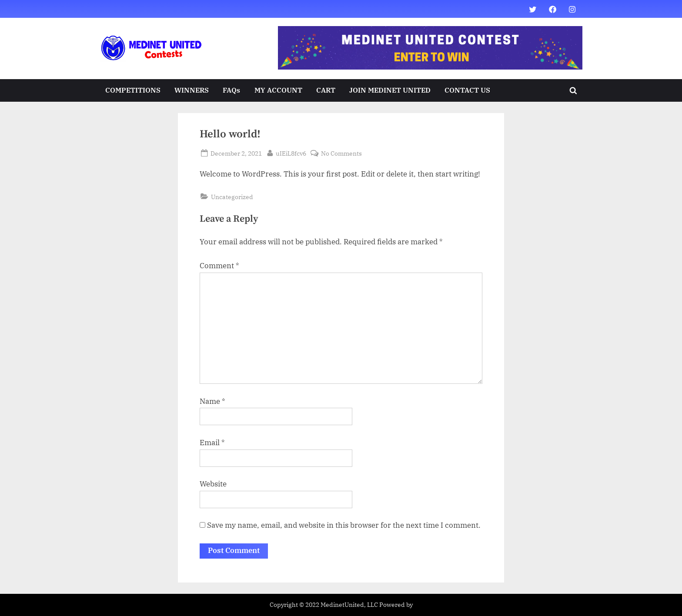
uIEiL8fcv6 (291, 153)
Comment (219, 266)
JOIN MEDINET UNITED (390, 90)
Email (212, 443)
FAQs (231, 90)
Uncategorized (232, 197)
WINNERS (192, 90)
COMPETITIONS (133, 90)
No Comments (341, 153)
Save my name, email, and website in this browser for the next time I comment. (344, 525)
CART (326, 90)
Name (212, 401)
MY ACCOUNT (278, 90)
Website (213, 484)
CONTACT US (467, 90)
